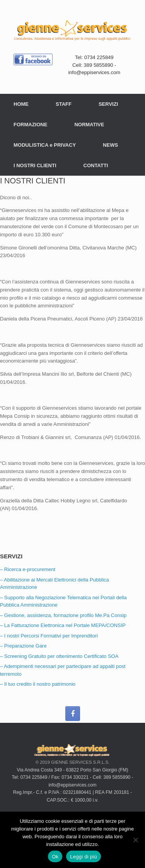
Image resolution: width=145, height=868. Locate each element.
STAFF (64, 104)
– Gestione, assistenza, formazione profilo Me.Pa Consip (63, 615)
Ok (55, 857)
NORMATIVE (89, 125)
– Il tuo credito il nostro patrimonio (38, 684)
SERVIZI (108, 104)
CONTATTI (96, 165)
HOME (21, 104)
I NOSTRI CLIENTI (35, 165)
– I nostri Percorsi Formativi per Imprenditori (49, 636)
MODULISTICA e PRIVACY (45, 145)
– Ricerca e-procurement (28, 569)
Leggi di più (84, 857)
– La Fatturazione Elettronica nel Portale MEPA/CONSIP (63, 625)
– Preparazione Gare (23, 646)
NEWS (110, 145)
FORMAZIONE (30, 125)
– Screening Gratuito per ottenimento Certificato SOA (59, 656)
